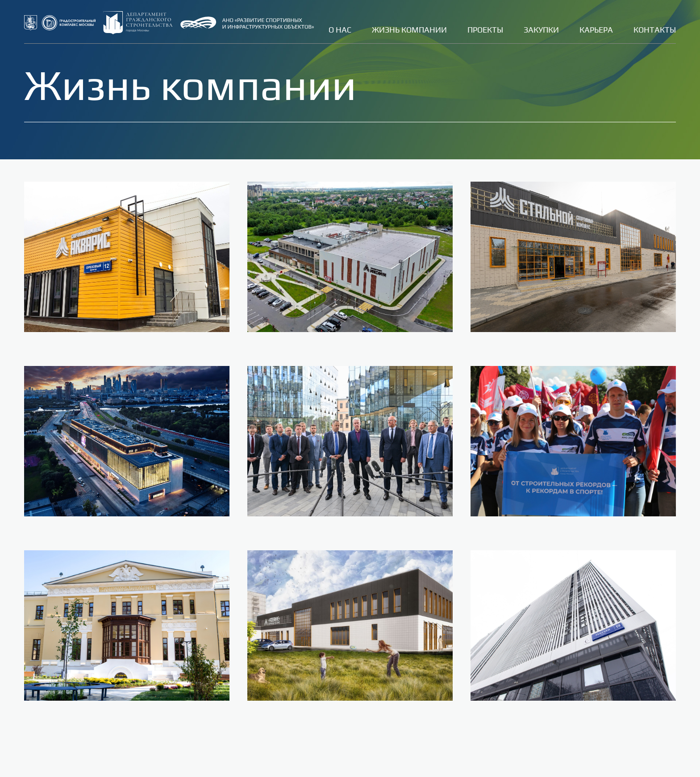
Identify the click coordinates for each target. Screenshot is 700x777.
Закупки (541, 30)
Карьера (596, 30)
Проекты (485, 30)
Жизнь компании (409, 30)
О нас (340, 30)
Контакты (655, 30)
